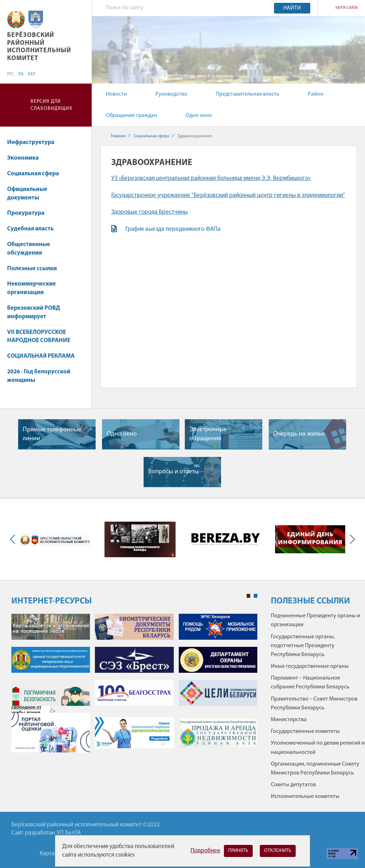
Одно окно (199, 116)
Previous (14, 539)
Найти (292, 8)
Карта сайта (347, 8)
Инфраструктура (31, 142)
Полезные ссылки (32, 269)
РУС (10, 74)
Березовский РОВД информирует (34, 312)
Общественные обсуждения (29, 249)
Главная (118, 136)
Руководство (171, 94)
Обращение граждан (131, 116)
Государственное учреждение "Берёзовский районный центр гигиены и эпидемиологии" (228, 195)
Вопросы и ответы (173, 472)
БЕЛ (32, 74)
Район (316, 94)
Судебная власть (30, 229)
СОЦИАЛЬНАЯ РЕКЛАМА (41, 356)
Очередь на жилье (299, 434)
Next (351, 539)
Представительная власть (248, 94)
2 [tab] (256, 596)
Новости (116, 94)
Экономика (26, 158)
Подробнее (205, 851)
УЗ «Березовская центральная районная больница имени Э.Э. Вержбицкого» (211, 178)
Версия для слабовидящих (52, 105)
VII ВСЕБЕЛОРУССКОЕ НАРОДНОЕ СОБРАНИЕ (39, 337)
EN (21, 74)
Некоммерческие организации (31, 288)
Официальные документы (27, 194)
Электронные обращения (208, 434)
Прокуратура (26, 213)
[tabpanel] (134, 687)
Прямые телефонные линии (52, 434)
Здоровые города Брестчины (149, 212)
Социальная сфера (36, 174)
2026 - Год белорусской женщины (39, 376)
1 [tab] (248, 596)
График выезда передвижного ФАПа (174, 229)
